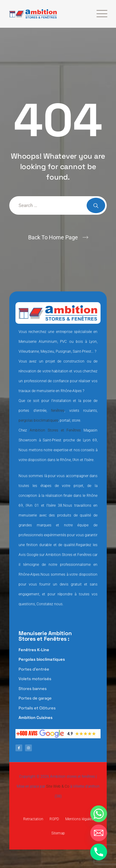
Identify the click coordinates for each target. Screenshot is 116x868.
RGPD (54, 819)
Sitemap (58, 833)
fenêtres (58, 411)
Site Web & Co (58, 786)
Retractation (33, 819)
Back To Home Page (53, 237)
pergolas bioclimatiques (38, 420)
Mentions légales (79, 819)
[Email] (99, 833)
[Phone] (99, 852)
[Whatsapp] (99, 814)
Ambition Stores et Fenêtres (55, 430)
